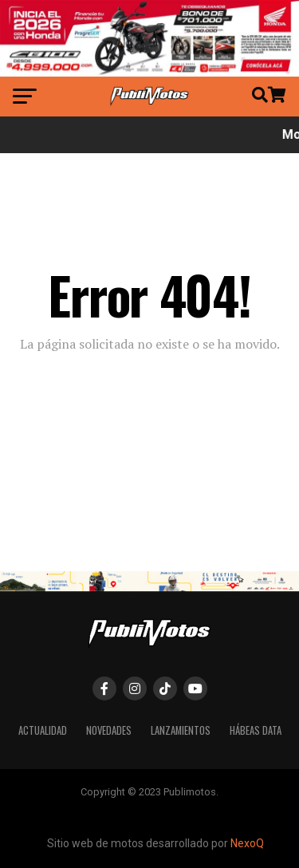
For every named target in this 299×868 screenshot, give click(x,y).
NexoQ (247, 843)
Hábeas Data (256, 730)
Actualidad (43, 730)
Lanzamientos (181, 730)
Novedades (109, 730)
